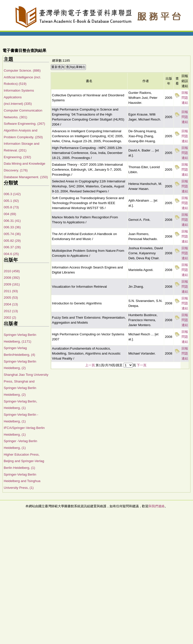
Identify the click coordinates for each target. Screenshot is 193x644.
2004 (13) (11, 304)
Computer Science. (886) (22, 70)
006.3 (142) (12, 194)
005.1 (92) (11, 201)
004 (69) (10, 214)
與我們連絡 (157, 506)
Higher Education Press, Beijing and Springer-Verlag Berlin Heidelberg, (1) (24, 461)
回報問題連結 (185, 98)
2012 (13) (11, 311)
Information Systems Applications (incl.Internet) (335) (19, 97)
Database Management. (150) (26, 177)
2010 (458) (12, 271)
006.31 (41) (12, 221)
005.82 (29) (12, 241)
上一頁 (90, 365)
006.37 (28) (12, 247)
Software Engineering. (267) (24, 124)
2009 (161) (12, 284)
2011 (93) (11, 291)
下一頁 (142, 365)
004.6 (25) (11, 254)
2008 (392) (12, 278)
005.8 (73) (11, 207)
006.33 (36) (12, 227)
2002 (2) (10, 318)
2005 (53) (11, 298)
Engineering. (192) (17, 157)
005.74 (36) (12, 234)
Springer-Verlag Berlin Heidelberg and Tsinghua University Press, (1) (22, 481)
